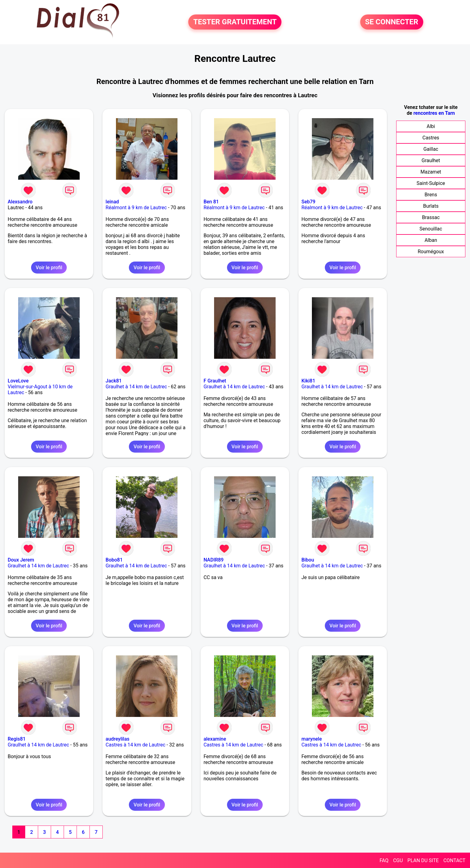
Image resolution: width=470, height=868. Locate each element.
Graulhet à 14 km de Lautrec (136, 387)
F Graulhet (215, 381)
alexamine (215, 739)
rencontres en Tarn (434, 113)
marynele (312, 739)
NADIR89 (214, 560)
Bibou (308, 560)
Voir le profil (49, 268)
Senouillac (431, 229)
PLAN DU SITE (423, 860)
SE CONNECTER (392, 22)
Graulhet (431, 160)
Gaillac (431, 149)
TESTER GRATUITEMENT (235, 22)
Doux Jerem (21, 560)
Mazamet (431, 172)
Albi (431, 126)
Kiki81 (308, 381)
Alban (431, 240)
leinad (112, 202)
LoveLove (18, 381)
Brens (431, 195)
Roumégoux (431, 252)
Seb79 (308, 202)
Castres (431, 138)
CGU (398, 860)
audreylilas (117, 739)
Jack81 (114, 381)
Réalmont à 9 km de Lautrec (136, 208)
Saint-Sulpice (431, 183)
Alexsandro (20, 202)
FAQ (384, 860)
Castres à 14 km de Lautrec (135, 745)
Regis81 (17, 739)
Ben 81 (211, 202)
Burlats (431, 206)
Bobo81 (114, 560)
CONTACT (454, 860)
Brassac (431, 217)
